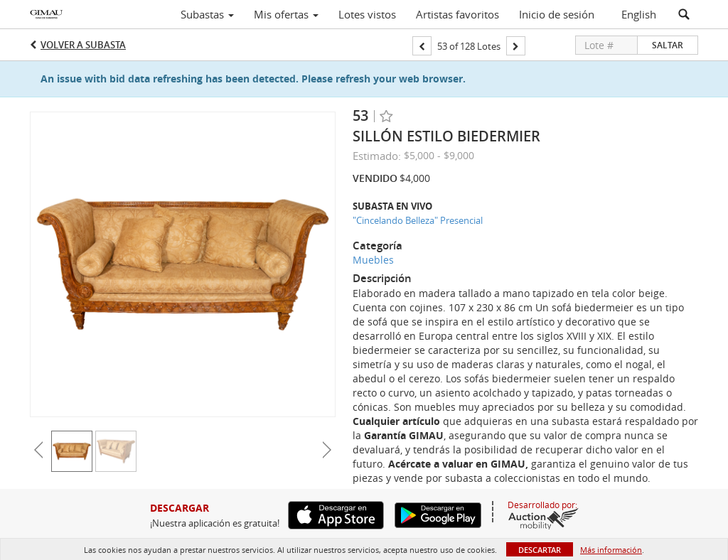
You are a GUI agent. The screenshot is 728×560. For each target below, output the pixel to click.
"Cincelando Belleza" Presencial (418, 220)
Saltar (668, 45)
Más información (611, 550)
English (639, 14)
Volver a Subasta (83, 45)
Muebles (373, 260)
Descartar (540, 550)
